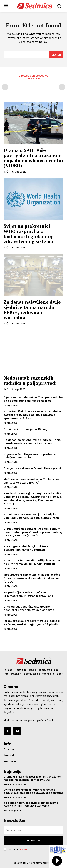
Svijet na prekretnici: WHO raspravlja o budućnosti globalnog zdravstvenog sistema (29, 234)
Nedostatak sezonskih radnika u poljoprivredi (30, 380)
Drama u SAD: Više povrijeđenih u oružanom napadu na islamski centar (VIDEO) (33, 158)
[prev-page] (5, 87)
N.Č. (6, 172)
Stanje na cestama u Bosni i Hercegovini (32, 468)
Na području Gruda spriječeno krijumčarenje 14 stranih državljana (29, 594)
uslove (24, 849)
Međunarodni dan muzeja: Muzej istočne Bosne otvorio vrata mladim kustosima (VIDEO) (32, 578)
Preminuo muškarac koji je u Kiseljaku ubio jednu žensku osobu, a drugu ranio (32, 516)
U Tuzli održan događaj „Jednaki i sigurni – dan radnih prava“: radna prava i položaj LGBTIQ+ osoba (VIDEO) (33, 532)
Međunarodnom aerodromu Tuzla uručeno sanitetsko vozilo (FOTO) (33, 481)
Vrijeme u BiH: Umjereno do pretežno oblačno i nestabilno (30, 456)
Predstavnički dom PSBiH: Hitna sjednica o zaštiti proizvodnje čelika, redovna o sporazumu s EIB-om (33, 415)
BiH (5, 810)
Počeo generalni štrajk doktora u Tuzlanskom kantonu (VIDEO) (27, 548)
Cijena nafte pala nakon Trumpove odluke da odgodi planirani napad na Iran (33, 399)
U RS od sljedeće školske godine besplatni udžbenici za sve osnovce (29, 608)
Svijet (7, 784)
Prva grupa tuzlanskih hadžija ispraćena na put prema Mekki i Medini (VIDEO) (32, 562)
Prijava (33, 840)
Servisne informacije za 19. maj (25, 429)
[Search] (56, 55)
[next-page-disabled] (62, 87)
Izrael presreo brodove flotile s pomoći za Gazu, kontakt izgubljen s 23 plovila (32, 623)
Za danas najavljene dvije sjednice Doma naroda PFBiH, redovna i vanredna (32, 310)
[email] (33, 830)
